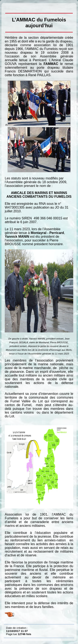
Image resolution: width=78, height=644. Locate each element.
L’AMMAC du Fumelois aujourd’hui (7, 6)
